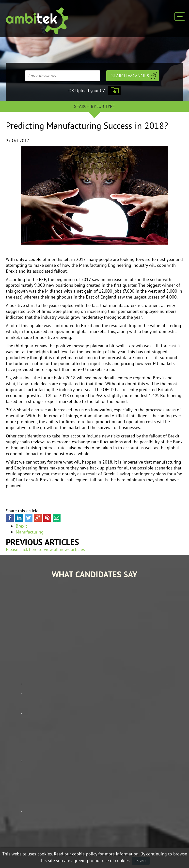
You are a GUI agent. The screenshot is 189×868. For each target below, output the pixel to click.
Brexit (21, 526)
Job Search (123, 772)
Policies (159, 793)
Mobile (55, 842)
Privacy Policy (36, 842)
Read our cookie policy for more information (96, 854)
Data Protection (51, 838)
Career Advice (164, 772)
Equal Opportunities (21, 838)
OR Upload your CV (87, 91)
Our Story (122, 779)
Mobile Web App (127, 793)
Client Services (126, 786)
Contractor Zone (167, 779)
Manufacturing (30, 532)
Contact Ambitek (167, 786)
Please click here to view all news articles (45, 549)
